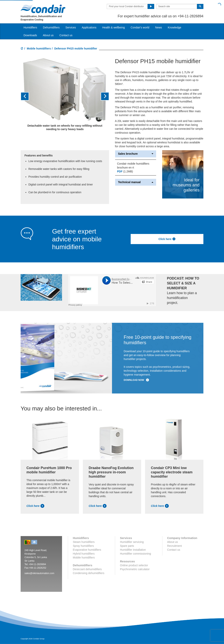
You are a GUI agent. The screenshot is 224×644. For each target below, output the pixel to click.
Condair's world (140, 27)
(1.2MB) (125, 171)
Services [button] (71, 27)
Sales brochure (136, 154)
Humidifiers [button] (30, 27)
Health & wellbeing (114, 27)
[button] (27, 96)
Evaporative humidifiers (87, 550)
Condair (43, 9)
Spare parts (127, 546)
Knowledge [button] (175, 27)
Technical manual (136, 182)
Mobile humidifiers (39, 49)
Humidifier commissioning (136, 554)
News (159, 27)
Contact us (66, 35)
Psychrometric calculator (135, 569)
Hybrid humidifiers (84, 554)
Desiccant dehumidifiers (87, 569)
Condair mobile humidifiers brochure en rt (133, 166)
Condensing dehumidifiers (89, 573)
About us (48, 35)
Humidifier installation (133, 550)
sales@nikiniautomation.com (39, 573)
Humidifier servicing (132, 542)
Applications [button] (89, 27)
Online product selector (134, 565)
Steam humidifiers (84, 542)
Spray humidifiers (83, 546)
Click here (167, 239)
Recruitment (175, 546)
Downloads (30, 35)
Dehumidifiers (51, 27)
